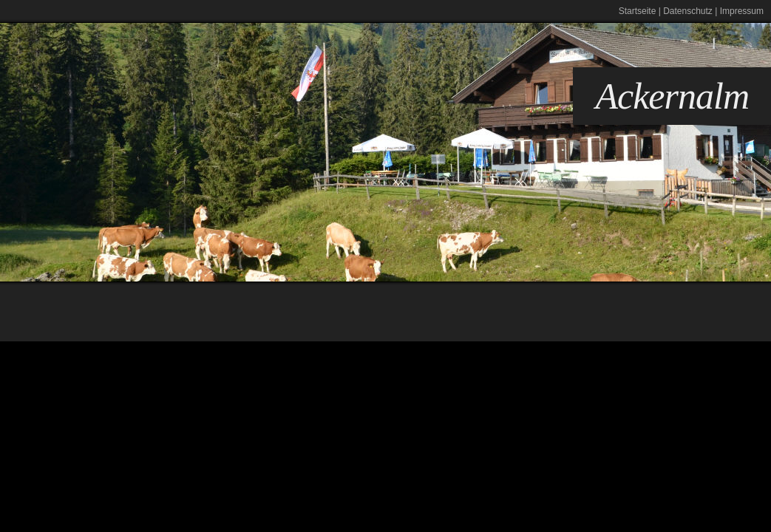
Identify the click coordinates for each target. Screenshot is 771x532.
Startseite (638, 11)
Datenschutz (688, 11)
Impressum (742, 11)
